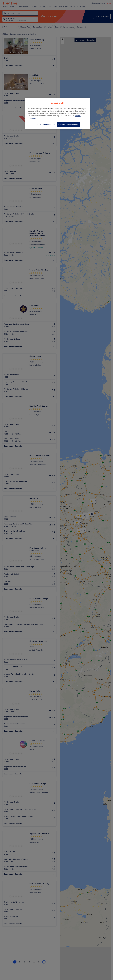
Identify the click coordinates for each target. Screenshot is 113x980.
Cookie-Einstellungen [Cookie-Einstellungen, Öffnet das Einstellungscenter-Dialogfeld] (46, 124)
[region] (57, 114)
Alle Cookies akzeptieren (69, 124)
